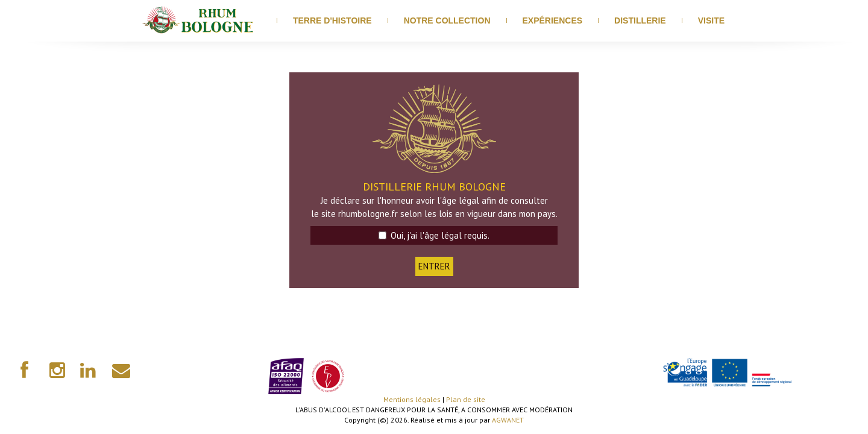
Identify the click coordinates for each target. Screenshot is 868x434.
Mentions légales (412, 399)
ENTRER (434, 266)
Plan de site (466, 399)
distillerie (640, 20)
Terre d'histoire (332, 20)
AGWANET (508, 420)
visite (711, 20)
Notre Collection (447, 20)
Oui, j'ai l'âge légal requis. (434, 235)
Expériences (553, 20)
